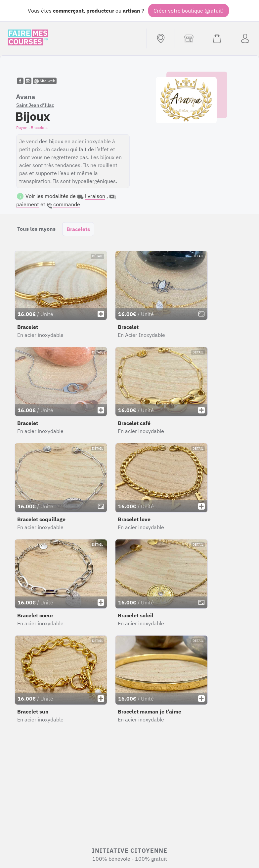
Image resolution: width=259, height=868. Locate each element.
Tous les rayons (36, 229)
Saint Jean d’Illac (35, 105)
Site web (45, 81)
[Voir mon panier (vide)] (217, 38)
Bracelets (78, 229)
